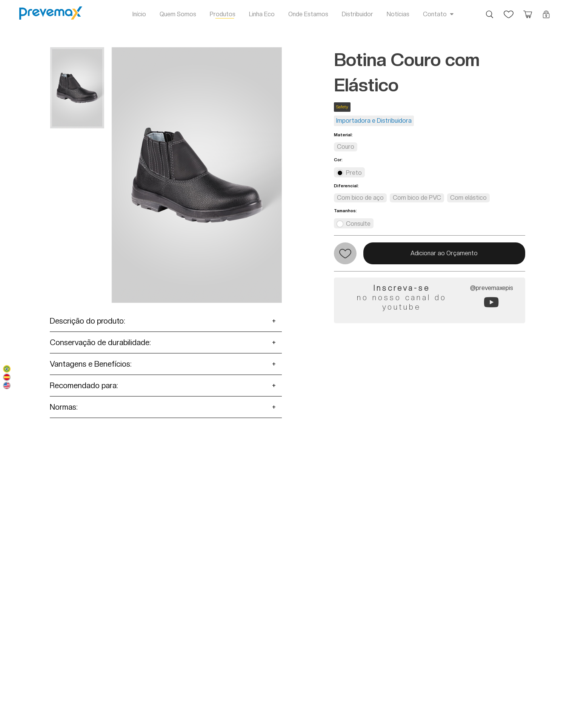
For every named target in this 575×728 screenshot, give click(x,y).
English (7, 386)
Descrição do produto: (88, 321)
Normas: (64, 407)
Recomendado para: (84, 386)
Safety (342, 107)
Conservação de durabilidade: (100, 342)
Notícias (398, 14)
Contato (435, 14)
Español (7, 377)
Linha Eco (262, 14)
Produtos (223, 14)
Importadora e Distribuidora (374, 121)
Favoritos (509, 11)
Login (546, 11)
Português (7, 369)
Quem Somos (178, 14)
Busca (490, 11)
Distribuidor (357, 14)
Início (139, 14)
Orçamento (527, 11)
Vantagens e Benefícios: (91, 364)
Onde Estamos (308, 14)
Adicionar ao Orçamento (444, 253)
